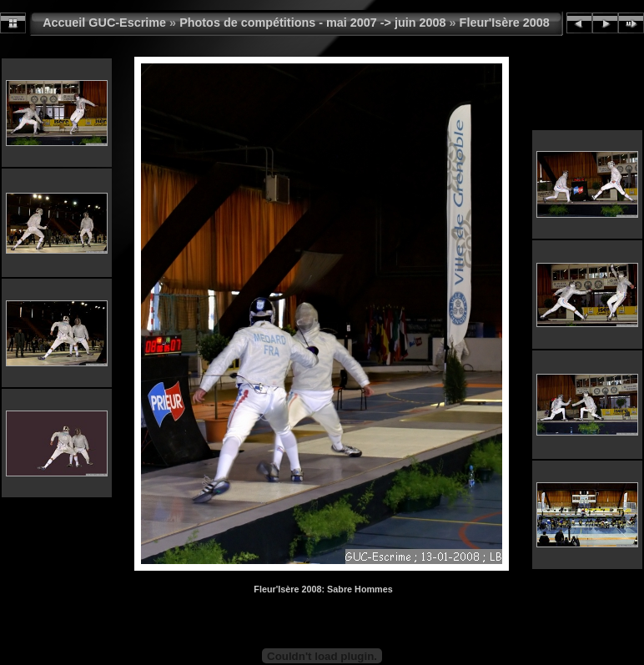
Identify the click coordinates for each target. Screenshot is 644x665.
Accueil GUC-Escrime (104, 23)
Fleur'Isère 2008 (505, 23)
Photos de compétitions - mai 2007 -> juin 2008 (312, 23)
